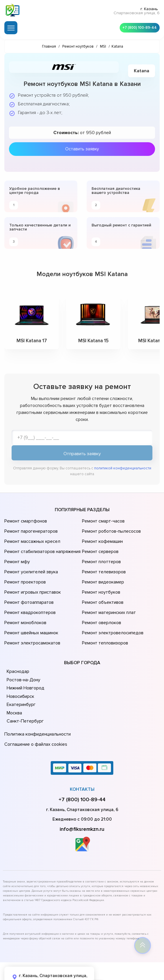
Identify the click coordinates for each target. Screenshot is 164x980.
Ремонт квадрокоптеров (29, 595)
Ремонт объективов (102, 587)
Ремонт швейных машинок (30, 611)
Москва (14, 688)
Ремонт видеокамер (102, 571)
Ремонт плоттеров (101, 554)
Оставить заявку (82, 146)
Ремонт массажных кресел (31, 538)
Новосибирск (20, 671)
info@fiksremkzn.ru (82, 800)
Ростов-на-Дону (23, 655)
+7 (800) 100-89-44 (138, 26)
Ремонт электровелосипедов (112, 611)
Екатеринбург (20, 680)
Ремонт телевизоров (103, 563)
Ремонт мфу (16, 554)
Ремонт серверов (100, 546)
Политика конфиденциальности (36, 709)
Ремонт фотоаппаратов (28, 587)
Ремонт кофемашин (102, 538)
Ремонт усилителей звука (30, 563)
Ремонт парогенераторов (30, 530)
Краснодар (18, 647)
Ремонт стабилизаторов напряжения (42, 546)
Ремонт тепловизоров (104, 619)
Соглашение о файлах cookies (35, 717)
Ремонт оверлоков (101, 603)
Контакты (82, 761)
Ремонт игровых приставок (31, 579)
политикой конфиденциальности (123, 470)
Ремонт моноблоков (24, 603)
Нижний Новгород (25, 663)
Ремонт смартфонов (25, 522)
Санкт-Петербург (24, 696)
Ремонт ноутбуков (100, 579)
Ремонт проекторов (24, 571)
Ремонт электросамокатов (31, 619)
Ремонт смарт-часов (103, 522)
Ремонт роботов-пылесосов (111, 530)
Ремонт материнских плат (108, 595)
